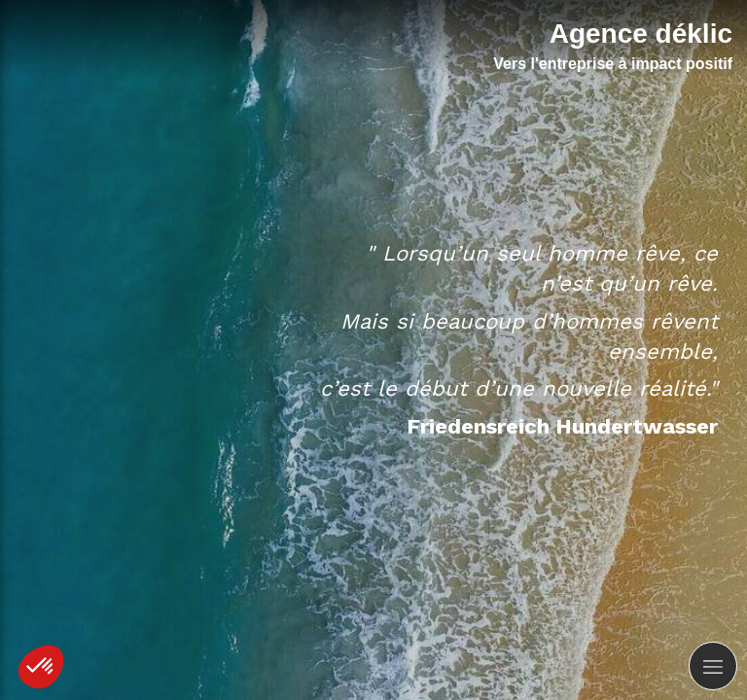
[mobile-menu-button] (713, 666)
